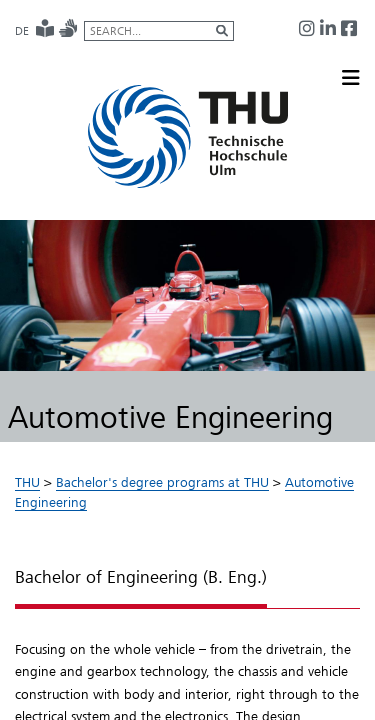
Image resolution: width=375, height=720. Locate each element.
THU (27, 482)
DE (22, 31)
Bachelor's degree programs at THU (162, 482)
